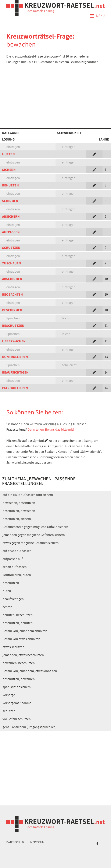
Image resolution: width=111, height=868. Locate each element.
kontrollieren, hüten (17, 575)
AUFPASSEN (11, 232)
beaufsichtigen (13, 599)
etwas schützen (13, 647)
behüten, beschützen (18, 615)
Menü (97, 16)
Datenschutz (15, 842)
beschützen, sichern (17, 519)
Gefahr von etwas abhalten (21, 639)
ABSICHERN (11, 216)
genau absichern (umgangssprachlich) (30, 727)
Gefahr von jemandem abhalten (25, 631)
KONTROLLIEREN (15, 357)
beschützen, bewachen (19, 511)
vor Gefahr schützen (17, 719)
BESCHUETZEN (13, 326)
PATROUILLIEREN (15, 388)
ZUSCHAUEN (12, 263)
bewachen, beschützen (19, 503)
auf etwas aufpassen (17, 551)
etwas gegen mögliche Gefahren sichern (31, 543)
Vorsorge (9, 695)
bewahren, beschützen (19, 663)
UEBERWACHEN (14, 341)
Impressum (37, 842)
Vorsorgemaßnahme (17, 703)
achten (7, 607)
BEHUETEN (10, 185)
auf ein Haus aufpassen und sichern (28, 495)
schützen (9, 711)
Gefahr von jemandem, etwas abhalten (30, 671)
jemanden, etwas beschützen (23, 655)
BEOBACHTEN (12, 294)
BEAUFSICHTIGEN (15, 372)
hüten (7, 591)
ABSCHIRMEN (12, 279)
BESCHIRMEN (12, 310)
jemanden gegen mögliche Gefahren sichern (34, 535)
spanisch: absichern (17, 687)
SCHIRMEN (10, 201)
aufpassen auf (13, 559)
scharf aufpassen (15, 567)
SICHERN (9, 170)
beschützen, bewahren (19, 679)
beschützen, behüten (18, 623)
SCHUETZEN (11, 248)
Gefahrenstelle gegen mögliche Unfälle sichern (35, 527)
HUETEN (8, 154)
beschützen (11, 583)
